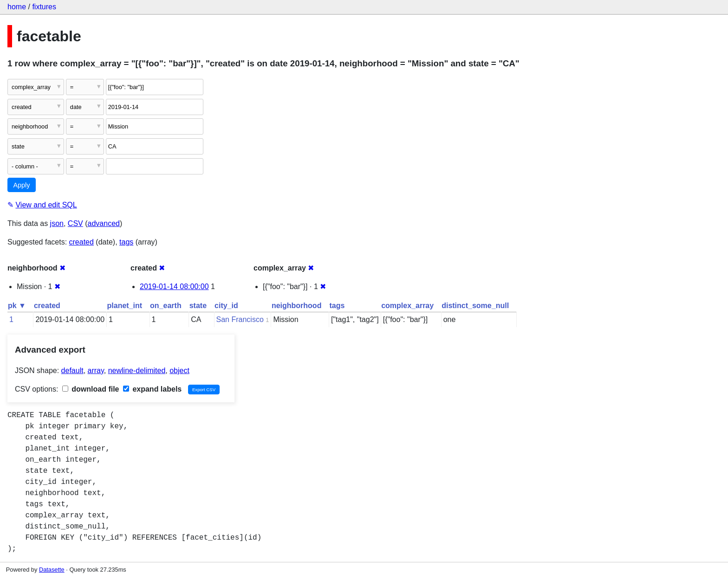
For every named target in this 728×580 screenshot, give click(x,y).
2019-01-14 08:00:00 (174, 287)
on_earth (166, 306)
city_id (226, 306)
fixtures (44, 7)
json (57, 223)
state (198, 306)
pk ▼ (17, 306)
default (72, 371)
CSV (75, 223)
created (81, 242)
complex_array (407, 306)
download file (91, 389)
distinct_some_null (475, 306)
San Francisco (240, 319)
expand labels (152, 389)
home (17, 7)
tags (126, 242)
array (96, 371)
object (179, 371)
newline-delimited (137, 371)
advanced (104, 223)
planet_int (125, 306)
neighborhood (297, 306)
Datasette (52, 570)
